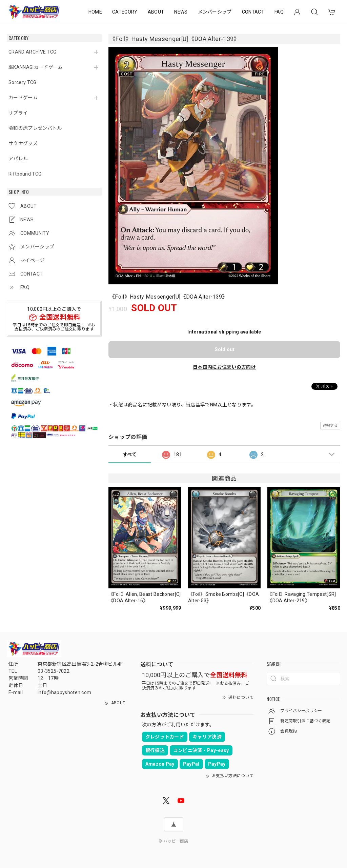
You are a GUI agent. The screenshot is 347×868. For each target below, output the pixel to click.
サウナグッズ (23, 143)
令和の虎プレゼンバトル (35, 128)
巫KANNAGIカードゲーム (36, 67)
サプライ (18, 113)
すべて (130, 455)
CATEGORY (125, 12)
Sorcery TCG (23, 82)
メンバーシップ (215, 12)
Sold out (224, 349)
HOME (95, 12)
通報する (330, 426)
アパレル (18, 159)
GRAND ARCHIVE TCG (32, 52)
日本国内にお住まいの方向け (224, 367)
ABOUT (156, 12)
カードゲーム (23, 98)
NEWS (181, 12)
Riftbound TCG (25, 174)
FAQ (279, 12)
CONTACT (253, 12)
